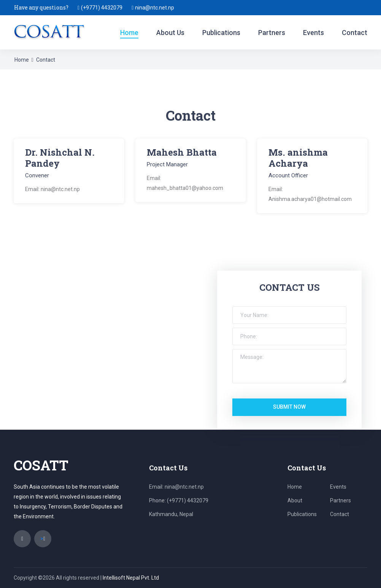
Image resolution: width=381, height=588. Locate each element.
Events (314, 33)
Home (129, 33)
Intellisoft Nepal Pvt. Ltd (131, 578)
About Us (170, 33)
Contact (355, 33)
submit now (289, 407)
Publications (221, 33)
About (295, 500)
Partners (272, 33)
